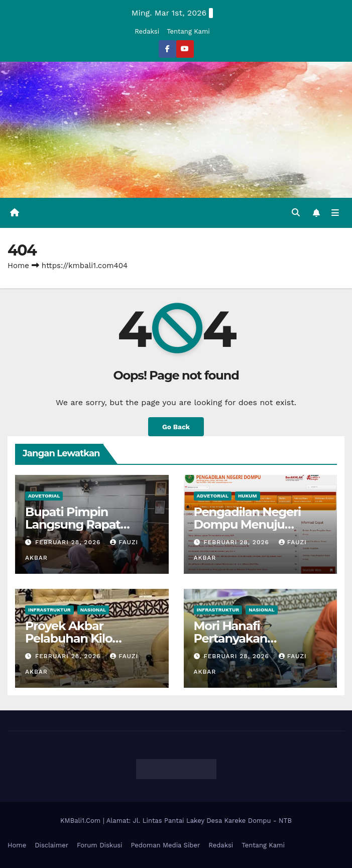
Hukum (248, 496)
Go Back (176, 427)
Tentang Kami (188, 31)
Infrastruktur (49, 610)
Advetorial (44, 496)
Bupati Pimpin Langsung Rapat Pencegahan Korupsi (85, 524)
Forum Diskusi (99, 845)
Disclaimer (51, 845)
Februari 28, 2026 (69, 542)
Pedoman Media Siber (166, 845)
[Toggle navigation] (335, 213)
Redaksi (147, 31)
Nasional (93, 610)
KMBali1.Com (82, 821)
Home (18, 266)
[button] (296, 213)
